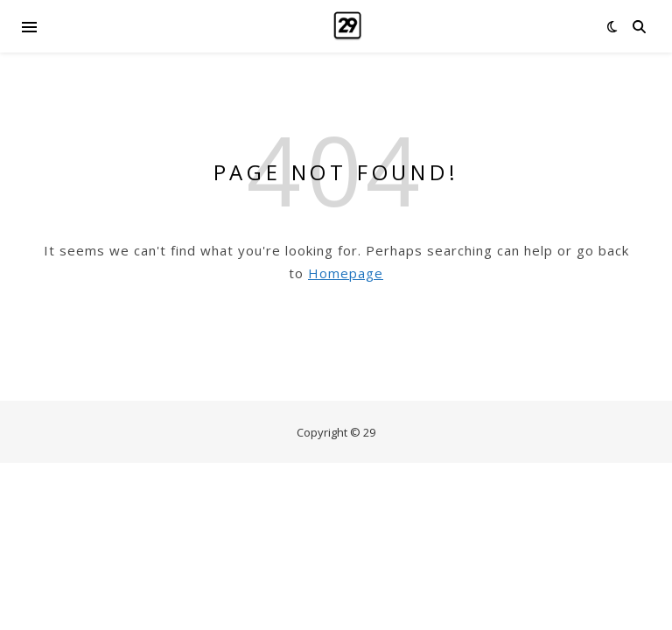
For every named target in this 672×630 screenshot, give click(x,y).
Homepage (346, 273)
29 (369, 432)
